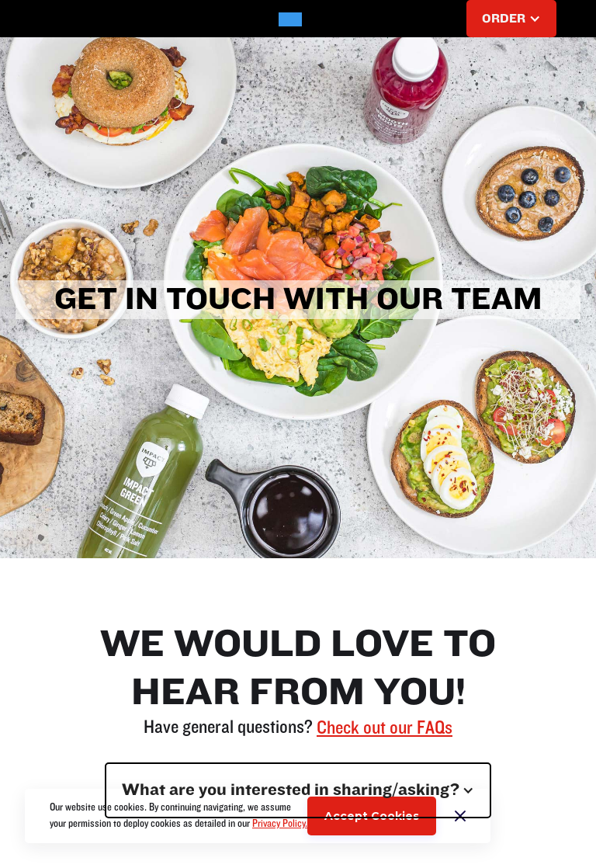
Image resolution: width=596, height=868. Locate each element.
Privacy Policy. (280, 824)
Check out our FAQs (385, 728)
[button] (65, 19)
